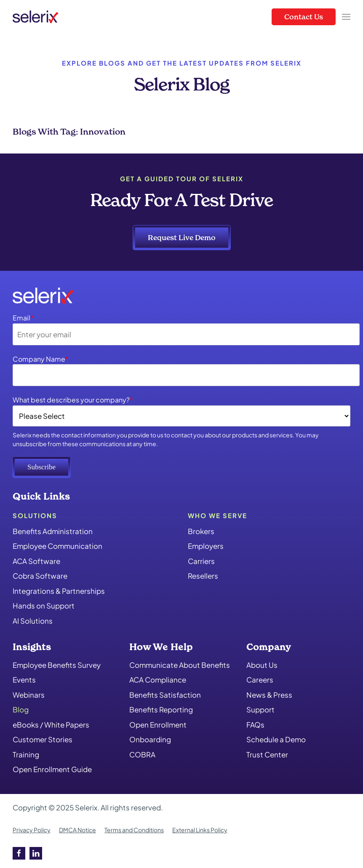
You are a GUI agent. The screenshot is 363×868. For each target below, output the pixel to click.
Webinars (29, 695)
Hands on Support (44, 606)
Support (260, 709)
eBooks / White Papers (51, 725)
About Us (262, 665)
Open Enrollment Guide (52, 769)
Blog (21, 709)
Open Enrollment (158, 725)
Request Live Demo (182, 237)
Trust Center (267, 754)
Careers (260, 680)
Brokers (201, 531)
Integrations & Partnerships (59, 591)
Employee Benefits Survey (57, 665)
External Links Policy (200, 830)
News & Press (269, 695)
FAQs (255, 725)
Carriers (201, 561)
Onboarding (150, 739)
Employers (206, 546)
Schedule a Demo (276, 739)
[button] (346, 17)
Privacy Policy (32, 830)
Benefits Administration (53, 531)
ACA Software (36, 561)
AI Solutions (33, 621)
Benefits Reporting (161, 709)
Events (24, 680)
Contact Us (304, 17)
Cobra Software (40, 576)
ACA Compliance (158, 680)
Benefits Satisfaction (165, 695)
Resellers (203, 576)
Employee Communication (57, 546)
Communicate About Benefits (180, 665)
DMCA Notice (77, 830)
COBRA (142, 754)
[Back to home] (36, 17)
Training (26, 754)
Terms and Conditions (134, 830)
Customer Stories (43, 739)
